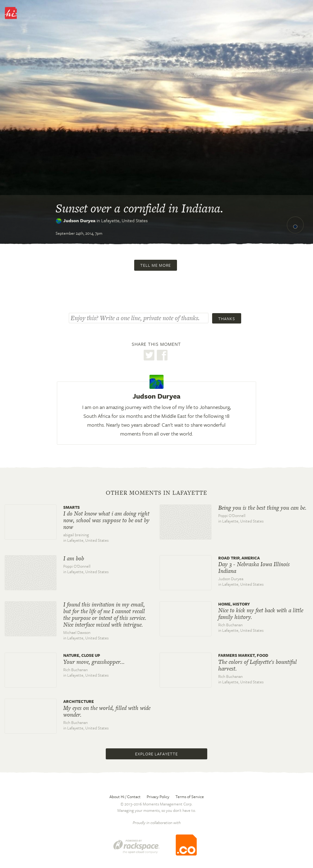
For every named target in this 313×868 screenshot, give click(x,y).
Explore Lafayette (156, 754)
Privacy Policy (158, 797)
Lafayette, (124, 220)
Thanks (227, 319)
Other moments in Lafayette (156, 493)
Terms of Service (190, 797)
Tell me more (156, 265)
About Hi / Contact (125, 797)
